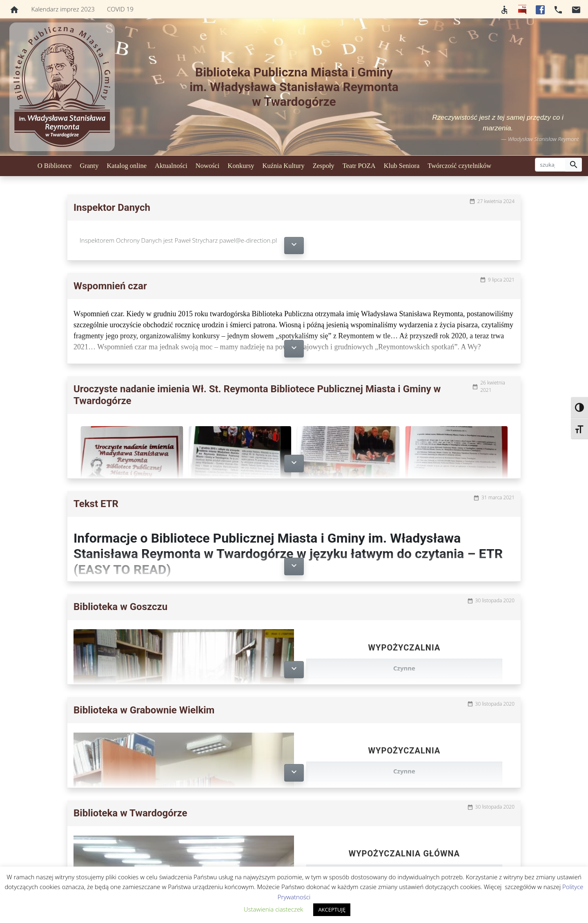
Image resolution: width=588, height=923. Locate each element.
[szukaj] (550, 165)
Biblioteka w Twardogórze (130, 813)
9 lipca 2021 (501, 280)
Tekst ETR (96, 504)
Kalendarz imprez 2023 (63, 9)
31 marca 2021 (498, 497)
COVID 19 (120, 9)
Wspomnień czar (110, 286)
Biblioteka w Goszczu (120, 607)
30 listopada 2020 (495, 600)
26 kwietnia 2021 (493, 386)
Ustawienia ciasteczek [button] (274, 909)
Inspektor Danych (112, 208)
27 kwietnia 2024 (496, 201)
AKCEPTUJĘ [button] (332, 910)
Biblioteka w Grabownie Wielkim (144, 710)
